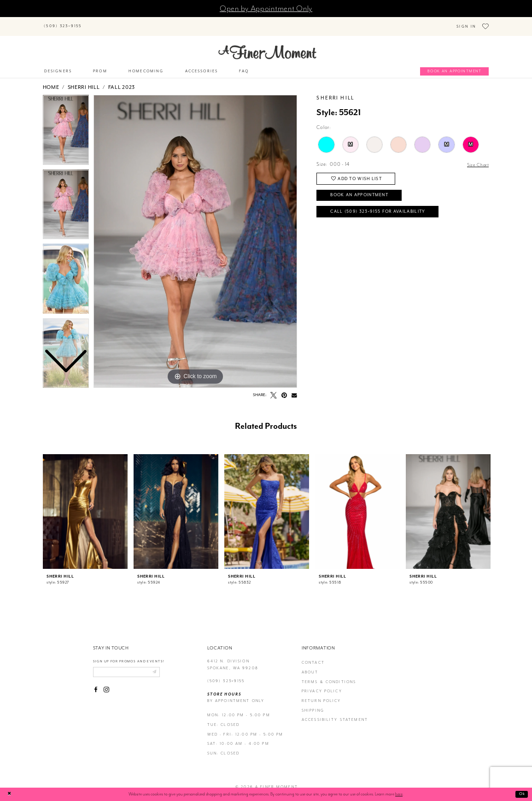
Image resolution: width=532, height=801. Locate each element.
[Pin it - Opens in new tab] (285, 389)
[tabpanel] (195, 235)
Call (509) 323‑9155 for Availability (383, 208)
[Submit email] (161, 666)
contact (313, 656)
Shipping (313, 704)
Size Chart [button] (477, 158)
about (310, 666)
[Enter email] (130, 666)
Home (51, 81)
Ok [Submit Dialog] (522, 794)
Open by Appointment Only (266, 8)
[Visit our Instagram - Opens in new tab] (106, 684)
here (399, 794)
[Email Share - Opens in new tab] (294, 389)
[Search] (128, 22)
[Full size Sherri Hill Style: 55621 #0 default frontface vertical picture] (195, 235)
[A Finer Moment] (267, 46)
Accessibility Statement (335, 713)
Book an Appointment (364, 190)
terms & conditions (329, 675)
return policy (322, 694)
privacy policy (322, 685)
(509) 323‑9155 (226, 675)
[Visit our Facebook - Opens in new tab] (96, 684)
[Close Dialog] (10, 794)
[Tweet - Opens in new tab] (274, 389)
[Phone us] (63, 23)
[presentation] (85, 505)
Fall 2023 (122, 81)
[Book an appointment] (454, 65)
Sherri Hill (84, 81)
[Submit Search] (95, 22)
